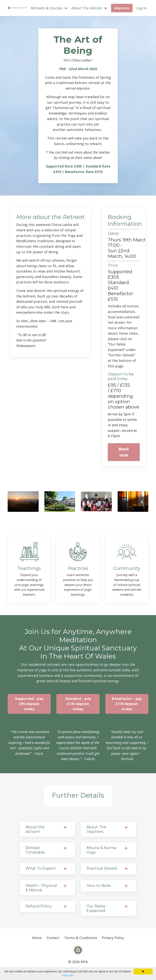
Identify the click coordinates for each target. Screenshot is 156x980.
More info (68, 975)
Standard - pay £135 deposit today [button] (78, 706)
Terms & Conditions (81, 939)
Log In (141, 8)
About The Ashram (89, 8)
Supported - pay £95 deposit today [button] (29, 706)
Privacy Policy (113, 939)
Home (37, 939)
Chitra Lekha (81, 60)
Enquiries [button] (122, 8)
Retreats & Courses (49, 8)
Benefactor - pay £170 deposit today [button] (127, 706)
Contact (53, 939)
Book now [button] (124, 453)
